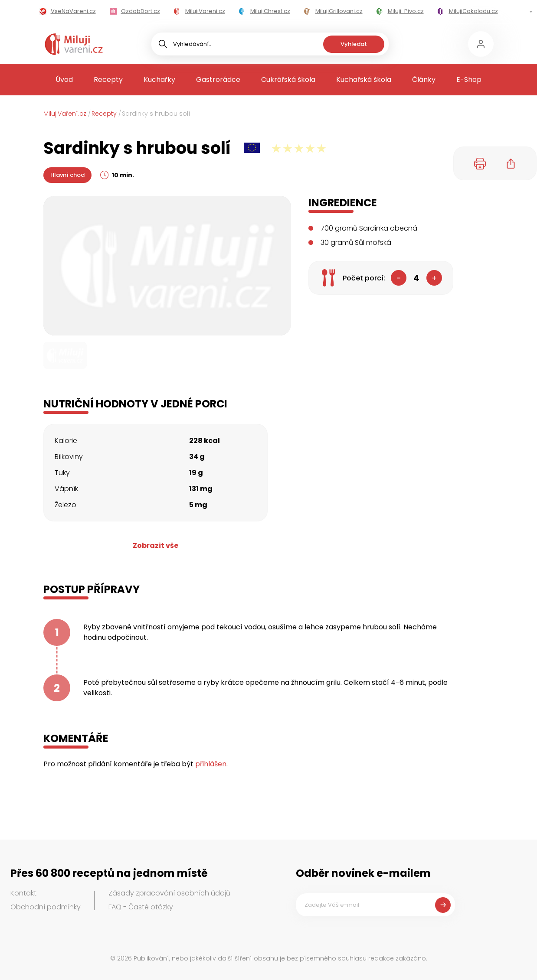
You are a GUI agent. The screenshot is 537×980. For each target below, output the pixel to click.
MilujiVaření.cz (65, 114)
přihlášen (211, 764)
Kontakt (23, 893)
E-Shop (469, 80)
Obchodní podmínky (46, 907)
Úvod (64, 80)
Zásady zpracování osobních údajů (169, 893)
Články (424, 80)
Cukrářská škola (288, 80)
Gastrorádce (218, 80)
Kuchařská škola (364, 80)
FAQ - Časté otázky (141, 907)
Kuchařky (159, 80)
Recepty (108, 80)
